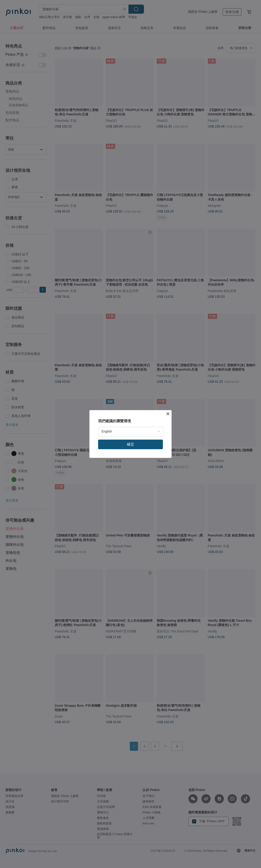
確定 (130, 444)
